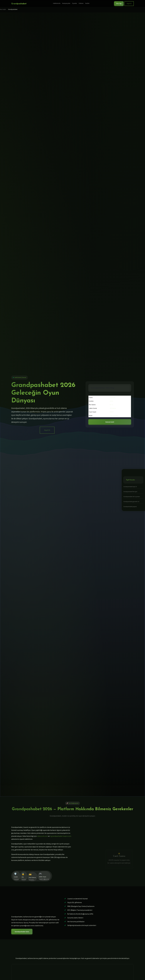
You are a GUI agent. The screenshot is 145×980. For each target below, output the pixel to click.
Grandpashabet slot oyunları (132, 497)
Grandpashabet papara (130, 507)
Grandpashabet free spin (130, 492)
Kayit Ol (129, 3)
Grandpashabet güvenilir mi (131, 502)
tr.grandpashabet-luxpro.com (61, 836)
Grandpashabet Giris (22, 932)
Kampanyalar (66, 3)
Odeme (81, 3)
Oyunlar (75, 3)
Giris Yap (119, 3)
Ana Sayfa (3, 9)
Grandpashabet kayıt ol (130, 487)
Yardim (87, 3)
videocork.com (42, 836)
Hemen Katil (110, 422)
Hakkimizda (57, 3)
